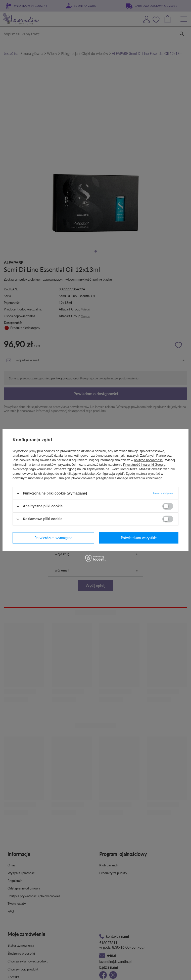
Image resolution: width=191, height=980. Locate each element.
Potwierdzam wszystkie (139, 538)
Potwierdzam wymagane (53, 538)
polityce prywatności (149, 460)
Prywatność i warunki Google (144, 465)
